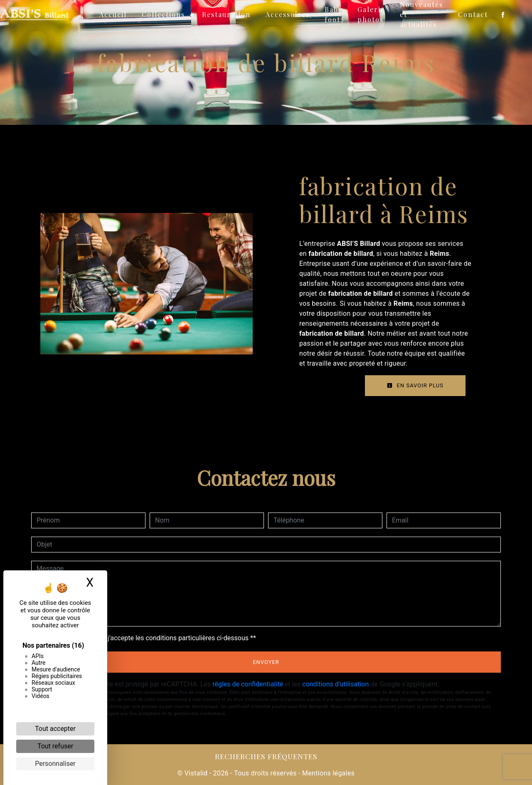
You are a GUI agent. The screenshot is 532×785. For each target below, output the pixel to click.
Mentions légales (328, 773)
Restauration (226, 14)
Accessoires (288, 14)
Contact (473, 14)
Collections (163, 14)
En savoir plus (415, 385)
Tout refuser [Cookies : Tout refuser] (55, 746)
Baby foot (334, 14)
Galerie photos (371, 14)
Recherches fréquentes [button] (266, 756)
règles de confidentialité (248, 684)
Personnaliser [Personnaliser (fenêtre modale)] (55, 764)
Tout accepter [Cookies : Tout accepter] (55, 729)
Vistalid (196, 773)
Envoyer (266, 662)
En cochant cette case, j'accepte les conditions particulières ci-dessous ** (148, 638)
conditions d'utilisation (335, 684)
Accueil (113, 14)
